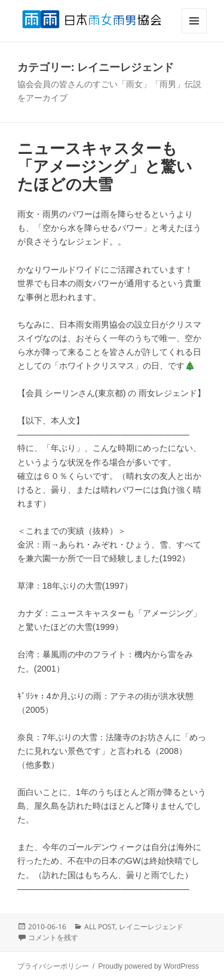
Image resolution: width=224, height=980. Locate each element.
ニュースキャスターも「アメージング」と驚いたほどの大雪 (105, 166)
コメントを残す (53, 937)
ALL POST (100, 927)
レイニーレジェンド (151, 927)
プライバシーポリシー (53, 966)
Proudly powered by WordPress (149, 966)
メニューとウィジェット (194, 33)
